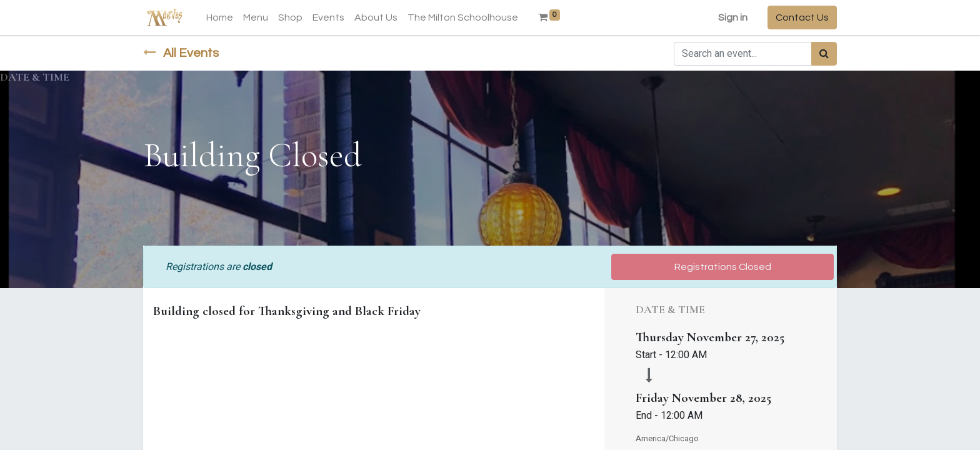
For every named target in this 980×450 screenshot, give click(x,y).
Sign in (733, 17)
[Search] (824, 54)
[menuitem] (220, 17)
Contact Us (802, 17)
